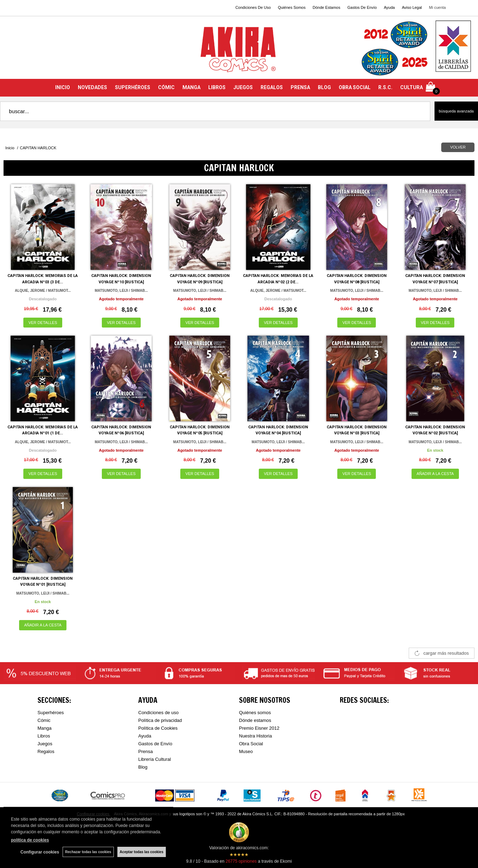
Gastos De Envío (362, 7)
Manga (45, 728)
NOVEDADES (92, 87)
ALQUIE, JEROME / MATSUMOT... (43, 291)
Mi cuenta (437, 7)
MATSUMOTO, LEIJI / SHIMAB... (121, 291)
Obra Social (251, 744)
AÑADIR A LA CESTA (435, 474)
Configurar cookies (40, 852)
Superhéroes (51, 713)
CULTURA (412, 87)
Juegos (45, 744)
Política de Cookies (158, 728)
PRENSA (300, 87)
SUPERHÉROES (133, 87)
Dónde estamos (255, 720)
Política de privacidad (160, 720)
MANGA (191, 87)
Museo (246, 751)
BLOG (324, 87)
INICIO (63, 87)
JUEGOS (243, 87)
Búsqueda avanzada (456, 111)
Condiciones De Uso (253, 7)
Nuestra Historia (255, 736)
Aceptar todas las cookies (142, 852)
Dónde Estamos (326, 7)
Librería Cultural (155, 759)
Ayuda (389, 7)
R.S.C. (385, 87)
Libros (44, 736)
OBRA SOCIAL (355, 87)
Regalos (46, 751)
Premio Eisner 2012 (259, 728)
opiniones (241, 861)
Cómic (44, 720)
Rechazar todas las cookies (88, 852)
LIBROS (217, 87)
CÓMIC (166, 87)
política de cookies (30, 840)
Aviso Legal (412, 7)
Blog (143, 767)
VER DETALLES (43, 323)
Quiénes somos (255, 713)
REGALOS (272, 87)
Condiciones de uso (158, 713)
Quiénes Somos (292, 7)
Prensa (145, 751)
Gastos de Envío (155, 744)
